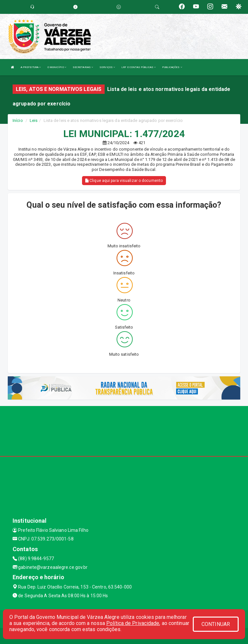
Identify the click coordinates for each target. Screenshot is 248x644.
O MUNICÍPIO (57, 67)
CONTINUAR (216, 624)
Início (18, 120)
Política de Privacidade (133, 623)
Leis (34, 120)
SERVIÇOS (107, 67)
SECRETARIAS (83, 67)
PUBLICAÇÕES (172, 67)
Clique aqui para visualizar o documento (124, 181)
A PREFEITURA (31, 67)
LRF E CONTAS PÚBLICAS (139, 67)
